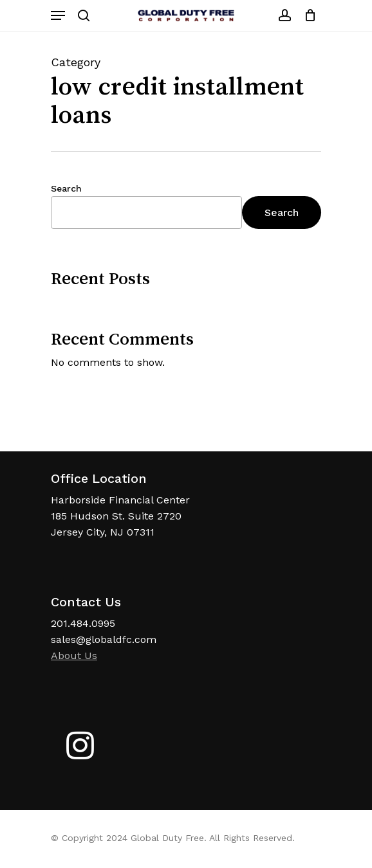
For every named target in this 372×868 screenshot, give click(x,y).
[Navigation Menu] (58, 15)
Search (66, 188)
